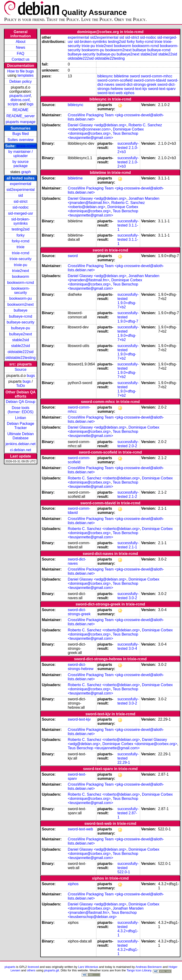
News (20, 47)
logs (30, 104)
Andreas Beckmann (149, 967)
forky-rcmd (21, 241)
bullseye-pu (20, 328)
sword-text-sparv (162, 89)
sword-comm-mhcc (157, 76)
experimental (20, 184)
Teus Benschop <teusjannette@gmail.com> (103, 136)
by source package (21, 164)
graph (26, 172)
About (20, 42)
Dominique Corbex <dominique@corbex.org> (106, 131)
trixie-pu (21, 265)
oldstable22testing (21, 358)
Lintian (21, 418)
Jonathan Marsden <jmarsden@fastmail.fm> (106, 910)
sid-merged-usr (20, 213)
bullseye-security (21, 322)
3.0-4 (133, 648)
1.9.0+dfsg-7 (128, 321)
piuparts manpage (20, 122)
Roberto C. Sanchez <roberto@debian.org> (104, 478)
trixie (20, 247)
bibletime (121, 76)
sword (135, 76)
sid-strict (21, 201)
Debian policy (20, 81)
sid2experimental (21, 190)
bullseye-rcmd (20, 316)
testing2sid (21, 229)
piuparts (10, 967)
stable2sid (20, 340)
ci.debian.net (21, 450)
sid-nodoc (21, 207)
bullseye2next (20, 334)
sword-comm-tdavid (150, 80)
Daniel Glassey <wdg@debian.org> (97, 125)
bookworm (20, 277)
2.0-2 (133, 446)
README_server (20, 116)
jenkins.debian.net (21, 444)
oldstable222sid (21, 352)
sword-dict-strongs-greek (136, 84)
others (31, 970)
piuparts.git (52, 970)
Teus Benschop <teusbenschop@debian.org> (102, 915)
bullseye (21, 310)
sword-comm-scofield (115, 80)
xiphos (129, 93)
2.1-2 (133, 497)
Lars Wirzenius (88, 967)
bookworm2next (21, 304)
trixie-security (20, 259)
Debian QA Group (20, 402)
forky (21, 235)
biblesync (105, 76)
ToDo (21, 386)
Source (21, 370)
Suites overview (20, 140)
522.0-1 (124, 872)
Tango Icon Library (139, 970)
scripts (13, 104)
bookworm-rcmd (21, 283)
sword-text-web (110, 93)
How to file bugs (20, 71)
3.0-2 (133, 598)
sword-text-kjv (136, 89)
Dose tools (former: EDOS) (21, 410)
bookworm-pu (21, 298)
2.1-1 (133, 547)
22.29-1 (124, 762)
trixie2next (21, 271)
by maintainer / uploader (21, 154)
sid (20, 195)
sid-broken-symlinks (20, 221)
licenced (33, 967)
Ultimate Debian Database (20, 436)
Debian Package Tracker (21, 426)
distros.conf (20, 100)
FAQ (20, 53)
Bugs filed (20, 134)
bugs (31, 376)
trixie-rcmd (26, 146)
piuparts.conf (20, 96)
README (20, 110)
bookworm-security (21, 291)
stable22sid (21, 346)
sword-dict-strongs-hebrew (81, 667)
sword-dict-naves (77, 561)
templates (25, 75)
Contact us (20, 59)
